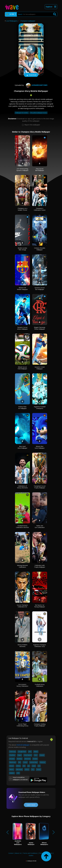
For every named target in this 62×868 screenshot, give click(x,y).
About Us (18, 853)
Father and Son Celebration (40, 527)
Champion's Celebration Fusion (40, 209)
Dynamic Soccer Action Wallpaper (22, 328)
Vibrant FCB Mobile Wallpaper (22, 289)
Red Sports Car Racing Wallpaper (40, 606)
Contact (11, 853)
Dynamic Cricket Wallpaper (40, 368)
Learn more (31, 805)
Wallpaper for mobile (22, 113)
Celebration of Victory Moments (22, 487)
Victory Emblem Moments (22, 646)
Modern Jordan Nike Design (22, 249)
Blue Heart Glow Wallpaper (22, 447)
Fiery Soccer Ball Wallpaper (40, 170)
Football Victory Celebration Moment (22, 527)
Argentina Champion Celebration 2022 (40, 646)
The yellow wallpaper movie (38, 113)
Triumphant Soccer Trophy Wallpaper (40, 487)
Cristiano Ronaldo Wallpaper (40, 249)
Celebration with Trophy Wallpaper (40, 566)
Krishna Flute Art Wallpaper (22, 408)
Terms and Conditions (30, 853)
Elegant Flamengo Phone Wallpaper (40, 328)
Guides (31, 855)
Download (31, 75)
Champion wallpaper (28, 21)
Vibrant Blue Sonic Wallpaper (40, 447)
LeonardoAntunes (36, 85)
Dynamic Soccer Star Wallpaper (40, 289)
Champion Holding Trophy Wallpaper (40, 725)
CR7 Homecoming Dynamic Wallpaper (22, 170)
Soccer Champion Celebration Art (22, 606)
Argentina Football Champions (40, 408)
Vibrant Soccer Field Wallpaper (22, 368)
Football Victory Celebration (40, 685)
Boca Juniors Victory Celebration (22, 685)
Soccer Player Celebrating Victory (22, 725)
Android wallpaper (23, 745)
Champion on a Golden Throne (22, 209)
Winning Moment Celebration (22, 566)
